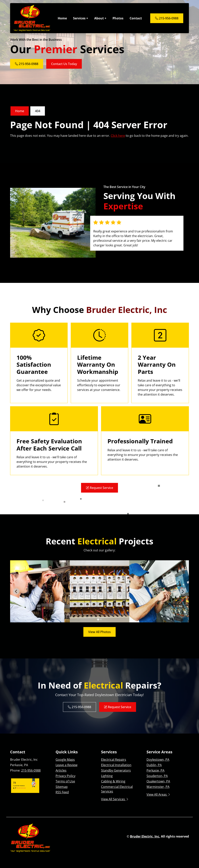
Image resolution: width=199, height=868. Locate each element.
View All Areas (159, 794)
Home (62, 18)
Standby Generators (116, 770)
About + (100, 18)
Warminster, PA (158, 787)
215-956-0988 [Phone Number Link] (167, 18)
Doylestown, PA (158, 760)
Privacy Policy (65, 776)
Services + (81, 18)
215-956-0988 (31, 770)
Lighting (107, 776)
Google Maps (65, 760)
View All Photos (99, 632)
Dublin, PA (154, 765)
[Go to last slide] (16, 591)
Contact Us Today (64, 64)
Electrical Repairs (114, 760)
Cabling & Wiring (113, 781)
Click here (118, 136)
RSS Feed (62, 792)
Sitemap (62, 787)
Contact (136, 18)
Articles (61, 770)
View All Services (115, 799)
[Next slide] (183, 591)
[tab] (98, 620)
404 (38, 111)
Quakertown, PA (158, 781)
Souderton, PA (157, 776)
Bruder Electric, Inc (145, 836)
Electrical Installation (116, 765)
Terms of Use (65, 781)
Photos (118, 18)
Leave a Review (66, 765)
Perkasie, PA (155, 770)
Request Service (99, 488)
